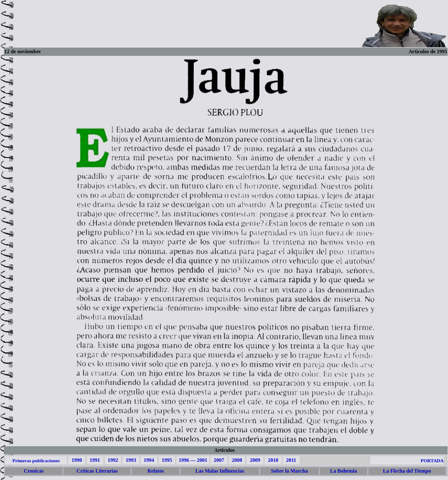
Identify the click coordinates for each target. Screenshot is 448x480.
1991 (95, 460)
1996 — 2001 (193, 460)
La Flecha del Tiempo (407, 471)
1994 (149, 460)
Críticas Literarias (97, 471)
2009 (255, 460)
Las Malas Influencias (220, 471)
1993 (131, 460)
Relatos (156, 471)
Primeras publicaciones (36, 461)
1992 (113, 460)
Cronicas (34, 471)
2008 (237, 460)
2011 (291, 460)
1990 (77, 460)
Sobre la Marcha (289, 471)
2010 (273, 460)
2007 (219, 460)
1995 (167, 460)
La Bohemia (343, 471)
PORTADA (432, 461)
